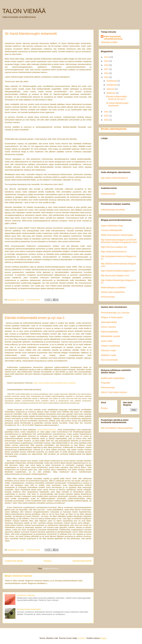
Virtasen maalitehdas (110, 346)
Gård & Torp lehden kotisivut (114, 392)
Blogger (103, 638)
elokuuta (111, 89)
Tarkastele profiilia (109, 42)
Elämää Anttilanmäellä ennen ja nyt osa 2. (35, 318)
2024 (107, 120)
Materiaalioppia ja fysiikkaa (113, 287)
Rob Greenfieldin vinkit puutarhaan (117, 428)
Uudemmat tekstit (14, 561)
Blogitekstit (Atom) (51, 568)
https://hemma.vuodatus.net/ (114, 247)
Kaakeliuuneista (108, 194)
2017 (107, 69)
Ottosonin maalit (108, 350)
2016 (107, 65)
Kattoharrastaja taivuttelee (113, 210)
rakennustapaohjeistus (46, 430)
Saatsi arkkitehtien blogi (112, 226)
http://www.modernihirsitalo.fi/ (114, 178)
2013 (107, 57)
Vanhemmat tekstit (82, 561)
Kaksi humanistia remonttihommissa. (113, 38)
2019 (107, 73)
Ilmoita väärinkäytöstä (114, 129)
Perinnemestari (108, 297)
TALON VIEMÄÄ (24, 11)
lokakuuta (111, 93)
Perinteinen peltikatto (26, 595)
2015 (107, 61)
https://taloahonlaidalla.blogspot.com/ (118, 271)
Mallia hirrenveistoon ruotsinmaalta (117, 235)
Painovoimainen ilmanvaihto (29, 609)
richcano (82, 638)
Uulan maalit (107, 341)
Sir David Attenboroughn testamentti (31, 34)
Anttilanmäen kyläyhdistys (113, 378)
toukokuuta (112, 81)
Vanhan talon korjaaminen (113, 292)
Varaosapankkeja (109, 322)
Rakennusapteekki (109, 332)
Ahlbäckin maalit (108, 355)
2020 (107, 77)
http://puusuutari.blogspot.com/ (115, 275)
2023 (107, 116)
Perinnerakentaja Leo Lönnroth (115, 313)
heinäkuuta (112, 85)
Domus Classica (108, 327)
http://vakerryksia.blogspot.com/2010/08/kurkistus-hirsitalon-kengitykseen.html (119, 241)
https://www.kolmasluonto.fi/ (114, 252)
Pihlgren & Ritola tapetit (112, 317)
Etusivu (48, 561)
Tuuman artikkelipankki (111, 230)
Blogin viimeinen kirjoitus (18, 576)
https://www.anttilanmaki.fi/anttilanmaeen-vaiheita (54, 383)
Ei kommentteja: (34, 300)
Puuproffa (105, 383)
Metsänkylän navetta (110, 336)
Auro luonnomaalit (109, 360)
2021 (107, 112)
